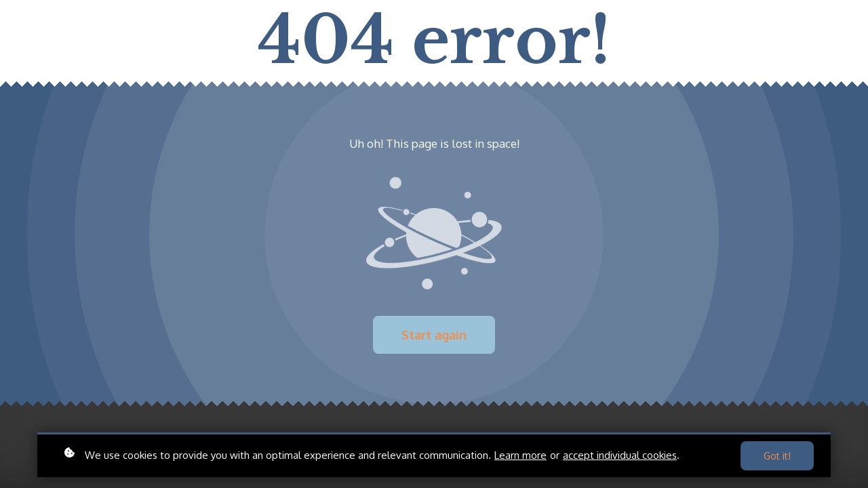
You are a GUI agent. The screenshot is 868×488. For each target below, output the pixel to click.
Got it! (777, 456)
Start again (434, 335)
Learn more (520, 455)
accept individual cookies (620, 455)
